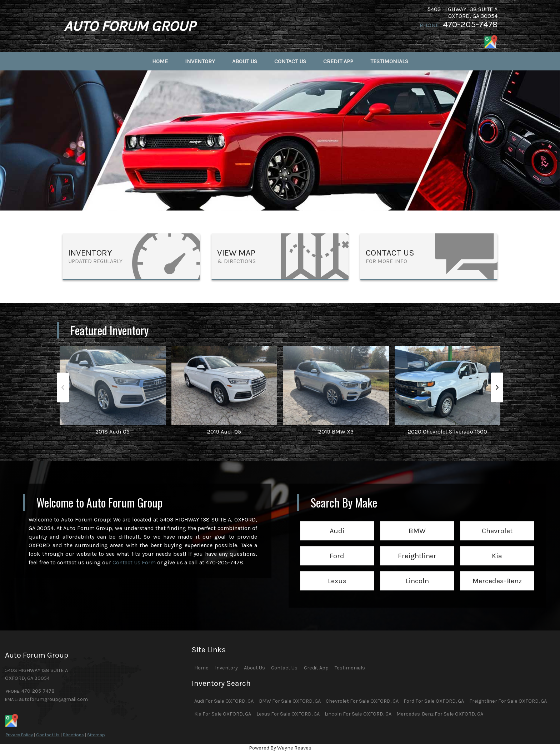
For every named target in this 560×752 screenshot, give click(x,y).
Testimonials (350, 668)
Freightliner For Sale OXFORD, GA (508, 701)
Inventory (226, 668)
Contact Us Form (134, 562)
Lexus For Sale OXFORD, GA (288, 714)
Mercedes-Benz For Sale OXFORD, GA (440, 714)
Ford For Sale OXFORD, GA (434, 701)
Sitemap (96, 735)
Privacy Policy (19, 735)
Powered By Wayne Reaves (280, 748)
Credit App (316, 668)
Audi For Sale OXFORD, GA (224, 701)
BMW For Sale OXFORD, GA (290, 701)
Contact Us (48, 735)
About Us (254, 668)
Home (201, 668)
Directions (73, 735)
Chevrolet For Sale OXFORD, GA (362, 701)
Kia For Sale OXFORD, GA (223, 714)
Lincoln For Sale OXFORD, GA (358, 714)
